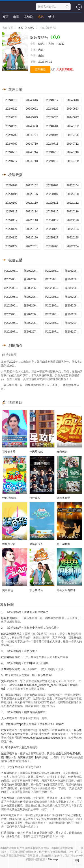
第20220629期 (32, 323)
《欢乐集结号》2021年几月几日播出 (27, 663)
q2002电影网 (9, 634)
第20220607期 (73, 271)
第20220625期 (32, 314)
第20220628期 (12, 323)
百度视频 (15, 689)
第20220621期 (32, 306)
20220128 (73, 238)
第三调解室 (63, 544)
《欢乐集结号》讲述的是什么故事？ (27, 612)
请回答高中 (63, 498)
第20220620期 (12, 306)
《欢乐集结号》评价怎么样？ (24, 767)
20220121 (11, 229)
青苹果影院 (8, 669)
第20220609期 (32, 279)
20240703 (11, 135)
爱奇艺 (71, 681)
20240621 (32, 109)
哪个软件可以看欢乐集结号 (22, 747)
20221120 (73, 220)
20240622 (52, 109)
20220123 (52, 229)
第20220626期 (53, 314)
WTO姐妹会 (9, 498)
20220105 (11, 194)
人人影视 (6, 718)
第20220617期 (32, 297)
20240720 (73, 161)
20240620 (11, 109)
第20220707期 (73, 332)
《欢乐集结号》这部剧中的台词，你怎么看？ (32, 628)
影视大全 (11, 695)
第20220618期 (53, 297)
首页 (5, 17)
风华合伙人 (36, 544)
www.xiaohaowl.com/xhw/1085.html (44, 738)
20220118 (32, 220)
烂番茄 (5, 833)
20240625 (32, 117)
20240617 (52, 100)
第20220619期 (73, 297)
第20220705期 (32, 332)
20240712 (73, 144)
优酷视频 (31, 681)
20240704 (32, 135)
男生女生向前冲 (66, 590)
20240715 (52, 152)
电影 (16, 17)
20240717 (11, 161)
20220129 (11, 246)
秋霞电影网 (8, 657)
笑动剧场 (8, 590)
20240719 (52, 161)
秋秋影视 (6, 730)
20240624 (11, 117)
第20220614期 (53, 288)
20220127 (52, 238)
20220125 (11, 238)
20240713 (11, 152)
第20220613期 (32, 288)
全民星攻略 (36, 452)
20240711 (52, 144)
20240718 (32, 161)
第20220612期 (12, 288)
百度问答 (58, 657)
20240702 (73, 126)
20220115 (52, 211)
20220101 (11, 185)
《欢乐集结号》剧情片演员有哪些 (26, 712)
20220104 (73, 185)
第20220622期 (53, 306)
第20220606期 (53, 271)
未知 (41, 56)
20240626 (52, 117)
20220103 (52, 185)
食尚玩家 (62, 452)
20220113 (11, 211)
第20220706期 (53, 332)
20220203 (52, 246)
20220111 (52, 203)
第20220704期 (12, 332)
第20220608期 (12, 279)
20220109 (11, 203)
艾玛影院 (6, 681)
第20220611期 (73, 279)
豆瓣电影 (6, 773)
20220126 (32, 238)
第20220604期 (12, 271)
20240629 (11, 126)
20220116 (73, 211)
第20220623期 (73, 306)
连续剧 (28, 17)
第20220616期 (12, 297)
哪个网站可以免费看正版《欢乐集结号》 (30, 675)
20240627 (73, 117)
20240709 (11, 144)
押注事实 (35, 498)
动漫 (52, 17)
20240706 (73, 135)
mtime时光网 (9, 815)
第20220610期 (53, 279)
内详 (41, 50)
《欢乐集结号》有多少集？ (22, 651)
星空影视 (6, 753)
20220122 (32, 229)
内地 (51, 44)
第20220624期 (12, 314)
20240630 (32, 126)
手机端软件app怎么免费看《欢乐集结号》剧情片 (34, 724)
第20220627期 (73, 314)
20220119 (52, 220)
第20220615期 (73, 288)
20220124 (73, 229)
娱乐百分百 (9, 544)
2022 (61, 44)
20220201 (32, 246)
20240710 (32, 144)
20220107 (52, 194)
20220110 (32, 203)
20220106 (32, 194)
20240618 (73, 100)
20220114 (32, 211)
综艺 (41, 17)
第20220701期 (73, 323)
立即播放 (40, 69)
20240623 (73, 109)
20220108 (73, 194)
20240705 (52, 135)
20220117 (11, 220)
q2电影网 (7, 618)
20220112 (73, 203)
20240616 (32, 100)
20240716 (73, 152)
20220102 (32, 185)
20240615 (11, 100)
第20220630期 (53, 323)
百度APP (47, 730)
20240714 (32, 152)
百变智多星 (9, 452)
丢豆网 (5, 798)
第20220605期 (32, 271)
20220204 (73, 246)
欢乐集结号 (36, 590)
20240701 (52, 126)
